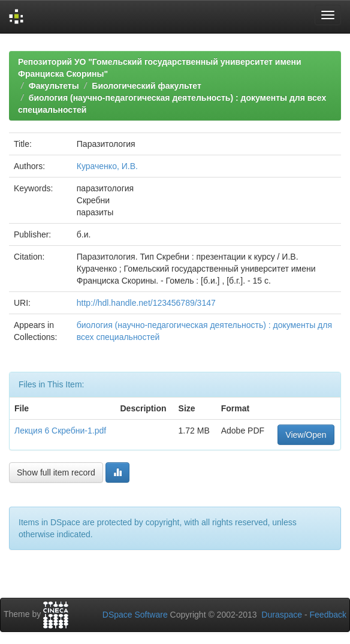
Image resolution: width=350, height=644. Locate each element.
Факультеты (54, 86)
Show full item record (56, 473)
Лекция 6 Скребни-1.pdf (60, 431)
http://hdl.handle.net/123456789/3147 (146, 303)
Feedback (328, 615)
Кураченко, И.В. (107, 166)
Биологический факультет (146, 86)
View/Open (306, 435)
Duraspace (282, 615)
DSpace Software (135, 615)
